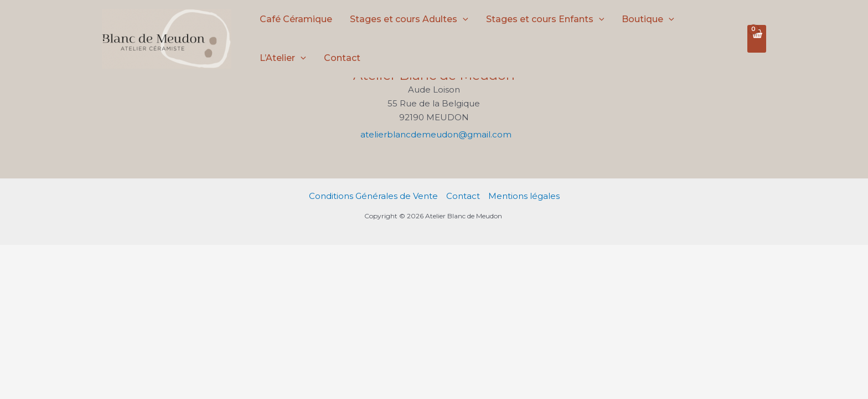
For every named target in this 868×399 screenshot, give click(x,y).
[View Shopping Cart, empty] (757, 39)
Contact (342, 58)
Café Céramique (296, 19)
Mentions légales (524, 196)
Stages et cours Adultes (409, 19)
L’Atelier (283, 58)
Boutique (648, 19)
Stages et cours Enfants (545, 19)
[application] (463, 19)
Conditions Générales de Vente (373, 196)
